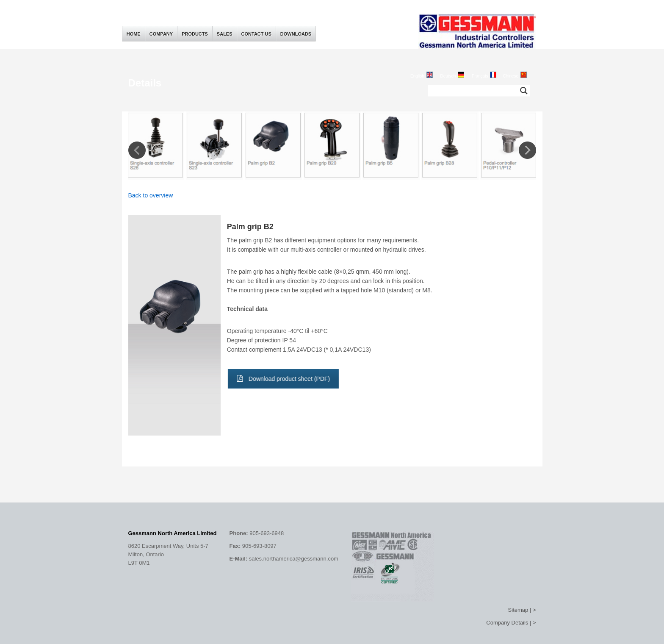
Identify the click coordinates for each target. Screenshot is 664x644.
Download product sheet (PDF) (281, 379)
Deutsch (448, 76)
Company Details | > (511, 623)
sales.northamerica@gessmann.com (294, 559)
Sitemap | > (522, 610)
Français (480, 76)
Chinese (510, 76)
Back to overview (151, 195)
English (417, 76)
